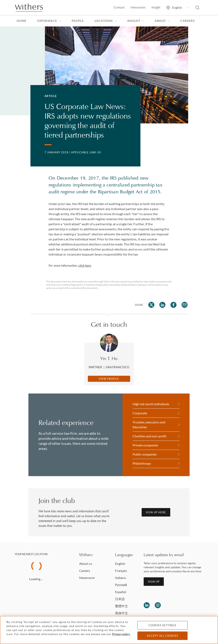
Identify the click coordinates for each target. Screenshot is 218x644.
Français (121, 571)
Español (121, 592)
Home (22, 21)
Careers (187, 21)
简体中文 (121, 613)
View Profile (109, 379)
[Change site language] (178, 7)
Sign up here (156, 512)
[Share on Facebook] (173, 305)
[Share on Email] (185, 305)
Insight (156, 7)
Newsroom (138, 7)
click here (85, 265)
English (120, 563)
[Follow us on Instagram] (158, 605)
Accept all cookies (162, 636)
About (162, 21)
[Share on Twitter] (151, 305)
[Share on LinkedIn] (162, 305)
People (78, 21)
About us (86, 563)
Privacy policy (121, 634)
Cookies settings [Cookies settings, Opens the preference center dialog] (162, 625)
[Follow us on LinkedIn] (147, 605)
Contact (119, 7)
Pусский (121, 585)
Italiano (120, 578)
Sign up (154, 582)
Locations (106, 21)
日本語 (120, 599)
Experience (49, 21)
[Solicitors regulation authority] (193, 605)
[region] (109, 630)
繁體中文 (121, 606)
